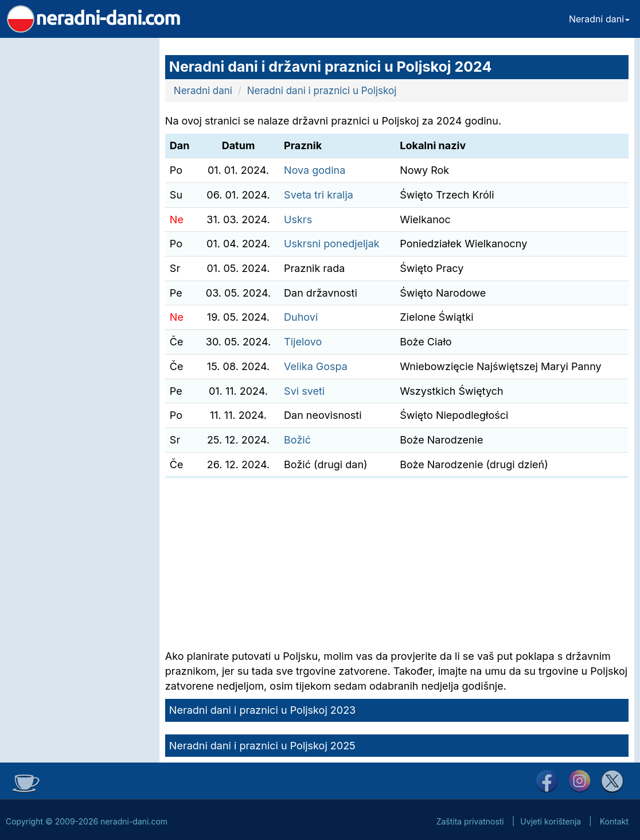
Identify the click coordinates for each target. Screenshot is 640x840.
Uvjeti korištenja (551, 821)
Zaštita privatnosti (470, 821)
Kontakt (614, 821)
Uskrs (298, 219)
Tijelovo (303, 342)
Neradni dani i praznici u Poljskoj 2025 (262, 746)
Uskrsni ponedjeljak (332, 244)
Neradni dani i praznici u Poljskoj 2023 (262, 710)
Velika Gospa (316, 366)
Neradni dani (599, 19)
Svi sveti (304, 391)
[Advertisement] (77, 210)
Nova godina (315, 170)
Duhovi (301, 317)
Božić (297, 440)
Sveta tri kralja (319, 195)
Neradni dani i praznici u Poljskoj (322, 91)
